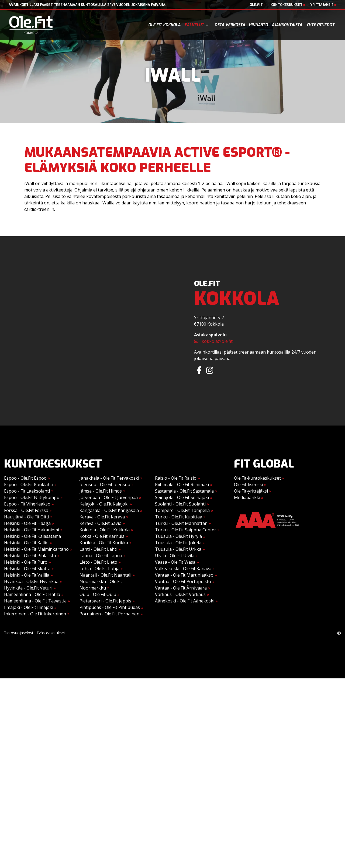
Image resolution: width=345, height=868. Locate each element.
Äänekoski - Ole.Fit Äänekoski (185, 601)
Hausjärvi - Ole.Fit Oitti (27, 517)
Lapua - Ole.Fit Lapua (101, 556)
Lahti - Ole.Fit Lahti (98, 549)
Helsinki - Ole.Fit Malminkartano (36, 549)
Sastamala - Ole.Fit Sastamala (184, 491)
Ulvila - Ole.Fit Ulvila (175, 556)
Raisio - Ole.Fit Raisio (176, 478)
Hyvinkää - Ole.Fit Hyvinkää (31, 581)
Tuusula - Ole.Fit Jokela (178, 543)
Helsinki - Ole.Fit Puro (26, 562)
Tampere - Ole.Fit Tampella (182, 510)
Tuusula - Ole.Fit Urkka (178, 549)
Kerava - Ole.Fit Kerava (102, 517)
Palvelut (194, 25)
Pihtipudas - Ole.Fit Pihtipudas (110, 607)
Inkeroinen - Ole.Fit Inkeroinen (35, 614)
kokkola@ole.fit (213, 341)
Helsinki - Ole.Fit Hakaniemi (32, 530)
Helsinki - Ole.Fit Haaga (27, 523)
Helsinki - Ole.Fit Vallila (27, 575)
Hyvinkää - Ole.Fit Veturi (28, 588)
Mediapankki (249, 497)
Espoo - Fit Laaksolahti (27, 491)
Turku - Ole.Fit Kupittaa (179, 517)
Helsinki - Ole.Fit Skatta (27, 569)
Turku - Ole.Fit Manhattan (181, 523)
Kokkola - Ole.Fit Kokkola (105, 530)
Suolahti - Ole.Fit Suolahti (180, 504)
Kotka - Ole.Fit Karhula (102, 536)
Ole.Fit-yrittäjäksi (253, 491)
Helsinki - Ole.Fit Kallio (26, 543)
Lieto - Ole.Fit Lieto (98, 562)
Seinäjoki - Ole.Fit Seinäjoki (182, 497)
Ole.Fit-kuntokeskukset (259, 478)
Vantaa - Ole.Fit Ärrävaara (181, 588)
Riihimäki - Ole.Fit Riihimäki (182, 484)
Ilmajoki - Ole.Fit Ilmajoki (29, 607)
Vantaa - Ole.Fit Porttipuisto (183, 581)
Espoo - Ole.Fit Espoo (25, 478)
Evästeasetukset (51, 633)
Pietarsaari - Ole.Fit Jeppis (105, 601)
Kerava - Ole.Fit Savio (101, 523)
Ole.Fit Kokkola (164, 25)
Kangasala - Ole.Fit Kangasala (109, 510)
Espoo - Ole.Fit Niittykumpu (32, 497)
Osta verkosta (230, 25)
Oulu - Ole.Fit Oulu (98, 594)
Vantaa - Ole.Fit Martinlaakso (184, 575)
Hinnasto (258, 25)
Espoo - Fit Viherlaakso (27, 504)
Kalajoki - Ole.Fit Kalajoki (104, 504)
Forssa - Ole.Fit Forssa (26, 510)
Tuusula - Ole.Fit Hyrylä (178, 536)
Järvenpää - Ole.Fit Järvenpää (109, 497)
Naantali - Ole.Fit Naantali (105, 575)
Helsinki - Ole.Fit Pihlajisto (30, 556)
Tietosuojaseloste (20, 633)
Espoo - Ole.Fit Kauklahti (29, 484)
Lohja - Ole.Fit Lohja (99, 569)
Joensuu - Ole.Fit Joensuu (105, 484)
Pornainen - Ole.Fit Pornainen (109, 614)
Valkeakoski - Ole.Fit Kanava (183, 569)
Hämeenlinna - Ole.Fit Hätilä (32, 594)
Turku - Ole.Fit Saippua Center (186, 530)
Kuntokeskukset (288, 5)
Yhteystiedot (320, 25)
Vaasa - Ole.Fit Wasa (175, 562)
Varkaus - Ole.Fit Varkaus (180, 594)
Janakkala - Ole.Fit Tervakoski (109, 478)
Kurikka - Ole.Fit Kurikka (104, 543)
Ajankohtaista (287, 25)
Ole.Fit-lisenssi (250, 484)
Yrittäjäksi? (323, 5)
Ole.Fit (258, 5)
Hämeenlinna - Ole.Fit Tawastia (35, 601)
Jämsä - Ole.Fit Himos (101, 491)
